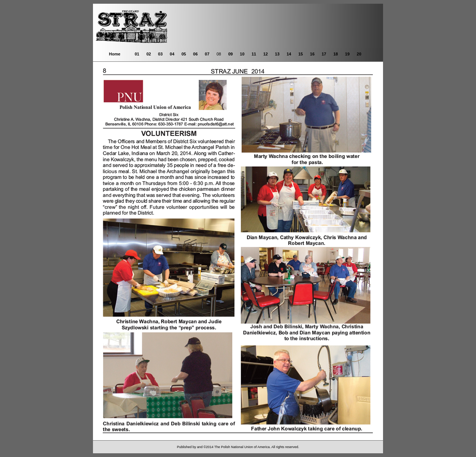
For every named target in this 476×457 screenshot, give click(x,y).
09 (231, 54)
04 (172, 54)
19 (347, 54)
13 (277, 54)
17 (324, 54)
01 (137, 54)
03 (160, 54)
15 (300, 54)
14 (289, 54)
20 (359, 54)
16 (312, 54)
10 (242, 54)
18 (335, 54)
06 (195, 54)
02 (149, 54)
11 (254, 54)
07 (207, 54)
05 (184, 54)
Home (115, 54)
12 (266, 54)
